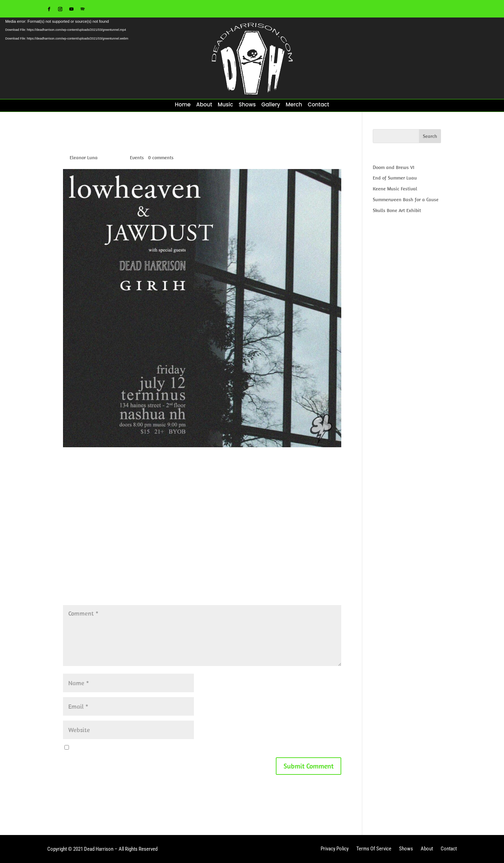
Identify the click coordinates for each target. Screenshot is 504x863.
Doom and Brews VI (394, 167)
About (204, 105)
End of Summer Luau (395, 178)
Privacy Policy (335, 849)
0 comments (161, 157)
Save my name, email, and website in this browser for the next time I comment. (157, 748)
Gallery (271, 105)
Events (137, 157)
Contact (318, 105)
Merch (294, 105)
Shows (247, 105)
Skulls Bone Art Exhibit (397, 210)
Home (183, 105)
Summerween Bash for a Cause (406, 199)
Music (225, 105)
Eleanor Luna (84, 157)
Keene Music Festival (395, 189)
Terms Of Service (374, 849)
